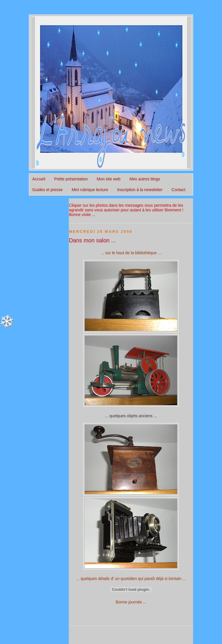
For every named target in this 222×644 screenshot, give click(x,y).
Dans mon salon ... (92, 240)
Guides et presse (48, 190)
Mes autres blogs (145, 179)
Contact (178, 190)
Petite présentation (71, 179)
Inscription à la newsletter (140, 190)
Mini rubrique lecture (90, 190)
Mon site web (109, 179)
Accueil (39, 179)
